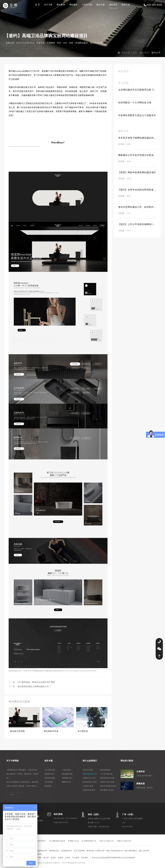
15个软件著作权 (106, 774)
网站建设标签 (67, 774)
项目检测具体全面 (107, 779)
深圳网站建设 (50, 779)
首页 (135, 53)
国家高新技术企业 (90, 774)
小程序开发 (87, 5)
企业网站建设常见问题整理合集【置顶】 (137, 90)
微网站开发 (66, 783)
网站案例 (61, 5)
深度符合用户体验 (107, 783)
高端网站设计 (67, 779)
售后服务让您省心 (107, 791)
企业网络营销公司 (89, 841)
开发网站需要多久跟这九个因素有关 (137, 116)
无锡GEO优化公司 (124, 841)
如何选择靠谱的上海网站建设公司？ (34, 687)
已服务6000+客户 (89, 779)
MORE (12, 795)
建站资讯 (113, 5)
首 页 (37, 5)
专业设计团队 (88, 770)
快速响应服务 (105, 770)
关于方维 (48, 5)
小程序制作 (41, 841)
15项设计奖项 (88, 787)
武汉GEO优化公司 (107, 841)
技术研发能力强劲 (90, 783)
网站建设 (73, 5)
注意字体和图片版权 (108, 787)
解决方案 (101, 5)
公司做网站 (49, 783)
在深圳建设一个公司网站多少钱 (135, 103)
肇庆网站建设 (96, 43)
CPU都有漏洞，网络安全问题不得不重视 (36, 683)
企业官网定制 (50, 770)
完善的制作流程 (89, 791)
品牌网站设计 (50, 774)
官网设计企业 (73, 841)
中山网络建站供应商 (57, 841)
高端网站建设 (82, 43)
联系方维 (126, 5)
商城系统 (48, 787)
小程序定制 (66, 770)
